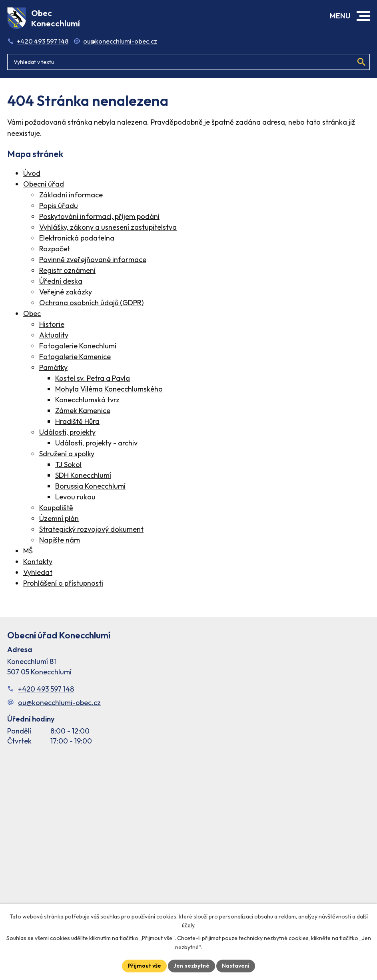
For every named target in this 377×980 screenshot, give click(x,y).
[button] (363, 16)
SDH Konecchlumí (83, 475)
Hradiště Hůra (77, 421)
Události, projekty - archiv (96, 443)
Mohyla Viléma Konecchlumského (109, 389)
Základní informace (71, 195)
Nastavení (236, 966)
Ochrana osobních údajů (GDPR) (91, 303)
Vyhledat (38, 572)
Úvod (32, 173)
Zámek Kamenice (83, 410)
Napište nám (60, 540)
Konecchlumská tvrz (87, 400)
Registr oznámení (67, 270)
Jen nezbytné (191, 966)
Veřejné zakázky (66, 292)
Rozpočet (55, 249)
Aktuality (54, 335)
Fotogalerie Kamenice (75, 357)
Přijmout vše (144, 966)
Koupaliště (56, 508)
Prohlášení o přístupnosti (63, 583)
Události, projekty (67, 432)
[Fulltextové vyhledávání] (188, 62)
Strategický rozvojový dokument (91, 529)
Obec (32, 313)
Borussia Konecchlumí (90, 486)
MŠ (28, 551)
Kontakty (38, 562)
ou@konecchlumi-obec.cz (120, 41)
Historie (52, 324)
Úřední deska (61, 281)
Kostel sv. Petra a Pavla (93, 378)
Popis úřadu (59, 206)
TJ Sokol (68, 464)
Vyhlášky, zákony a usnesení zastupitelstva (108, 227)
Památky (53, 367)
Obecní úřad (44, 184)
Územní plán (59, 518)
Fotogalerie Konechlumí (78, 346)
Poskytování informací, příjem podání (99, 216)
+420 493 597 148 (43, 41)
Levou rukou (75, 497)
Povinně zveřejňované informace (93, 259)
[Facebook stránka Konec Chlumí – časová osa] (188, 837)
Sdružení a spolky (67, 454)
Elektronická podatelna (77, 238)
